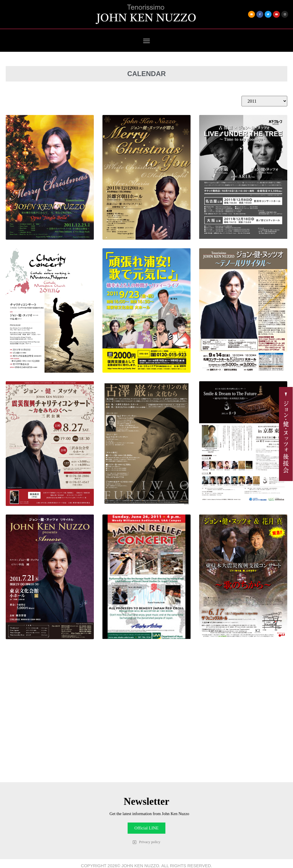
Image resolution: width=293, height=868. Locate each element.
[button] (147, 40)
